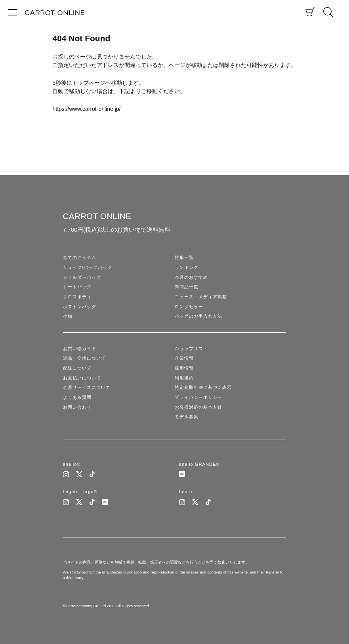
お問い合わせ (77, 407)
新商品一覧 (187, 287)
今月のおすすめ (191, 277)
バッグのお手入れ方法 (198, 316)
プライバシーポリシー (198, 397)
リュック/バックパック (88, 267)
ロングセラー (189, 307)
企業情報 (184, 358)
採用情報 (184, 368)
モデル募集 (187, 417)
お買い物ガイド (80, 349)
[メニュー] (12, 12)
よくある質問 (77, 397)
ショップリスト (191, 349)
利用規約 (184, 378)
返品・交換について (84, 358)
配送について (77, 368)
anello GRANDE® (199, 464)
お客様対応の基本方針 (198, 407)
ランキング (187, 267)
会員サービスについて (87, 387)
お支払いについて (82, 378)
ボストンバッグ (80, 307)
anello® (72, 464)
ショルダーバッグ (82, 277)
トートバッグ (77, 287)
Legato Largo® (80, 492)
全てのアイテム (80, 257)
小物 (68, 316)
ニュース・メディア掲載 (201, 297)
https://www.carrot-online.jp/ (86, 109)
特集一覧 (184, 257)
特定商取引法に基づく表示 (203, 387)
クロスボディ (77, 297)
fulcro (186, 492)
